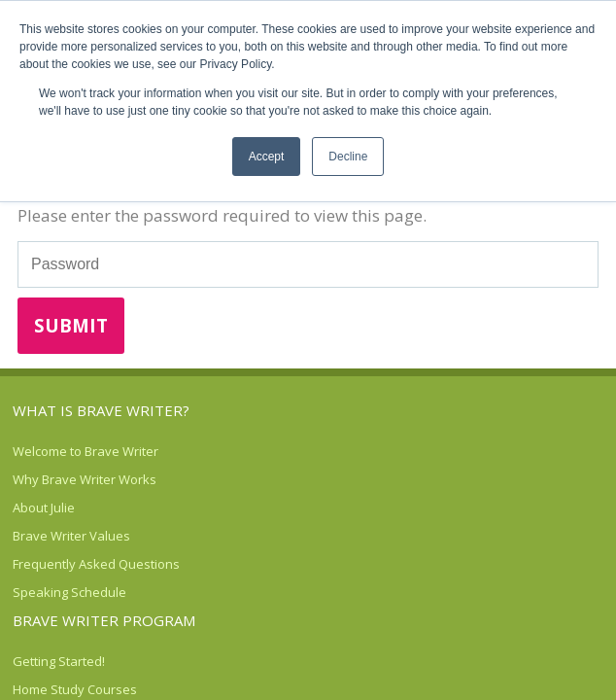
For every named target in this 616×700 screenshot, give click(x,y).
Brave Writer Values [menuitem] (71, 536)
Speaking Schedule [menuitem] (69, 592)
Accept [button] (267, 157)
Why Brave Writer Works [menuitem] (85, 479)
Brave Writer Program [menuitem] (104, 620)
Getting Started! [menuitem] (59, 661)
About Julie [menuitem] (44, 507)
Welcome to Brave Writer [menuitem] (86, 451)
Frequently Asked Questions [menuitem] (96, 564)
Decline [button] (348, 157)
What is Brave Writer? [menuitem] (101, 410)
